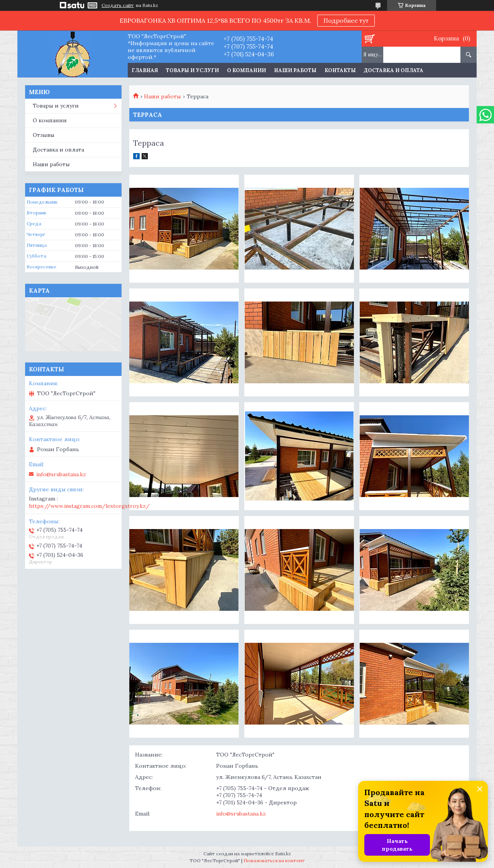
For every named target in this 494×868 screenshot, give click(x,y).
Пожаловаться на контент (274, 860)
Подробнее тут (346, 20)
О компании (246, 70)
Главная (145, 70)
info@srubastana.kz (241, 814)
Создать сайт (118, 5)
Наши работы (295, 70)
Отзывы (44, 135)
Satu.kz (283, 854)
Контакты (340, 70)
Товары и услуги (192, 70)
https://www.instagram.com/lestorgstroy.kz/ (89, 506)
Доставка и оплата (394, 70)
